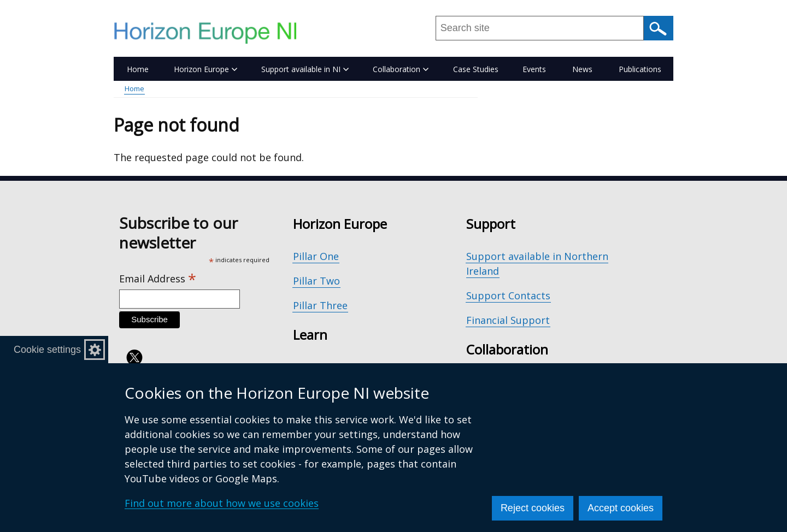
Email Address (158, 279)
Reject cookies (533, 508)
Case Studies (476, 69)
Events (534, 69)
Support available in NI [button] (305, 69)
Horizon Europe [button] (205, 69)
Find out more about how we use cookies (222, 503)
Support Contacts (508, 295)
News (582, 69)
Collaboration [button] (401, 69)
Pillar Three (320, 305)
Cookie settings (47, 350)
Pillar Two (316, 281)
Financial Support (508, 320)
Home (138, 69)
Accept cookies (621, 508)
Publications (640, 69)
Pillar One (316, 256)
